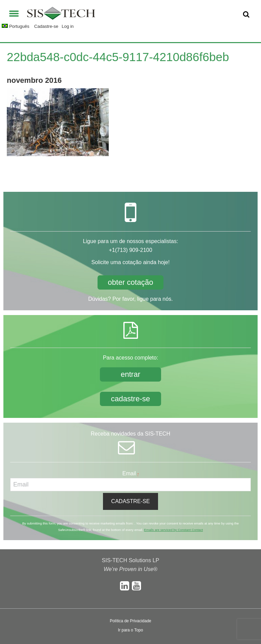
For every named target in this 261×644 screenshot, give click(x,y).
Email (130, 473)
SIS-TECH (61, 15)
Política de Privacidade (130, 621)
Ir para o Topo (130, 630)
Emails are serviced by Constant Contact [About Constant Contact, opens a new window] (173, 530)
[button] (14, 13)
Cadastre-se (46, 26)
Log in (67, 26)
